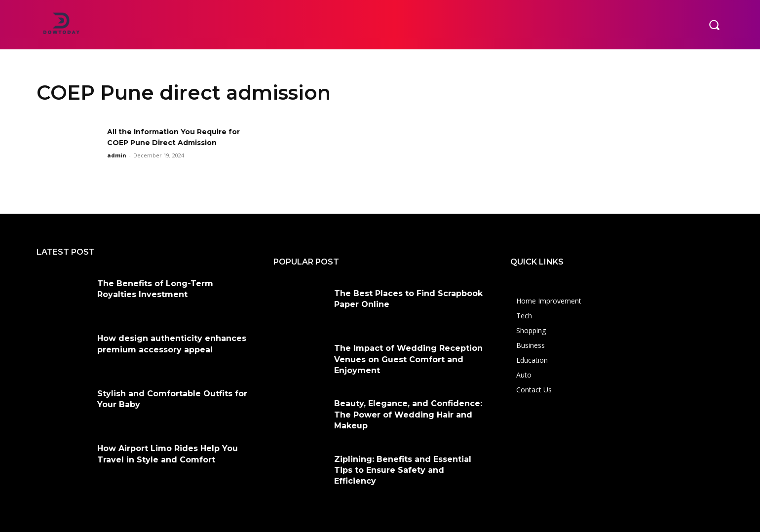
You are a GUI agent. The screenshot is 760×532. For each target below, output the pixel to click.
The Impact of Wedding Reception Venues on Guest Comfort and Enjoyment (408, 359)
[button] (714, 25)
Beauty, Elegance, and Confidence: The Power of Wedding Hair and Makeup (408, 415)
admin (117, 155)
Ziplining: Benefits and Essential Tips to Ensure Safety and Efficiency (403, 470)
